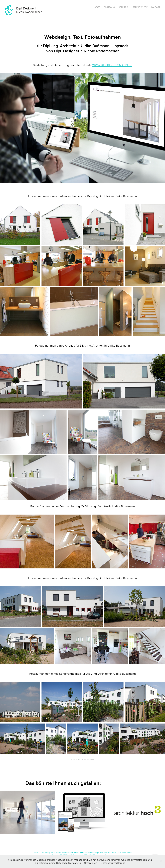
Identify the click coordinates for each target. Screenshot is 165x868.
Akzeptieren (90, 863)
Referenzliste (140, 7)
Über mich (124, 7)
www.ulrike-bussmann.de (112, 65)
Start (97, 7)
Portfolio (109, 7)
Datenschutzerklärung (113, 863)
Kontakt (156, 7)
